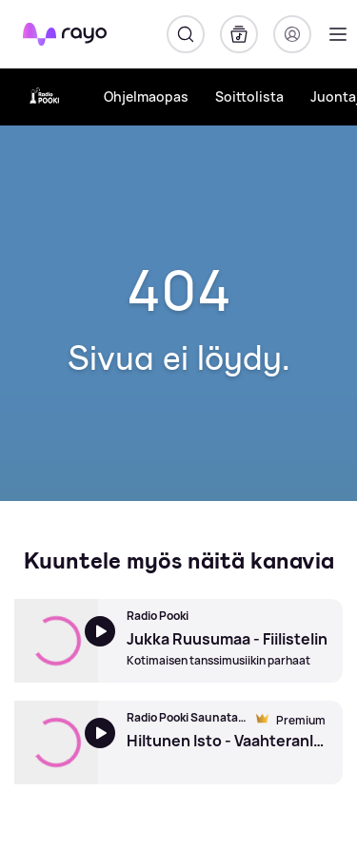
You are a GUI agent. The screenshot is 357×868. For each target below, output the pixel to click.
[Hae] (186, 34)
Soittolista (249, 96)
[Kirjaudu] (292, 34)
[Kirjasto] (239, 34)
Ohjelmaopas (146, 96)
